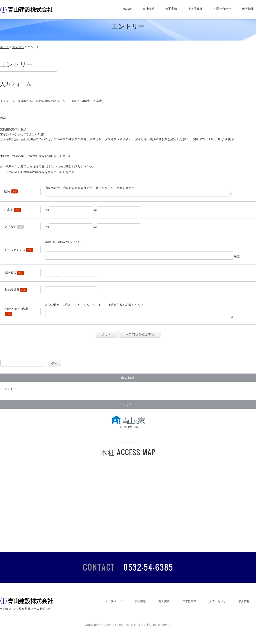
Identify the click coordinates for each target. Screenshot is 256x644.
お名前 (9, 210)
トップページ (113, 603)
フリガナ (10, 227)
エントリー (12, 391)
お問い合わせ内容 (16, 310)
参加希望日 (12, 290)
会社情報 (148, 9)
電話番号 (10, 273)
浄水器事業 (195, 9)
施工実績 (171, 9)
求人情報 (248, 9)
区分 (7, 191)
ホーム (4, 47)
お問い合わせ (222, 9)
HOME (127, 9)
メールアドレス (15, 250)
